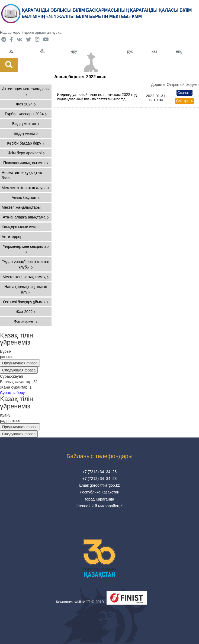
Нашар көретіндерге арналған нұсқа (31, 32)
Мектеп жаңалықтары (21, 207)
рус (130, 51)
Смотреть (184, 101)
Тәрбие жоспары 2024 (26, 114)
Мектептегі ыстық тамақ (26, 277)
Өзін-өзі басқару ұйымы (26, 302)
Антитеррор (12, 237)
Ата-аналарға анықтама (26, 217)
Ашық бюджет (26, 198)
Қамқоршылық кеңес (20, 227)
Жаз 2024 (26, 104)
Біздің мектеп (26, 124)
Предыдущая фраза (20, 363)
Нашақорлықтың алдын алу (26, 289)
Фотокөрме (26, 321)
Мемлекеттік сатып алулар (25, 188)
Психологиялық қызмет (26, 163)
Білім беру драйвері (26, 153)
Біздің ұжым (26, 133)
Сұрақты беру (12, 393)
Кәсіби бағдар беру (26, 143)
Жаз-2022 (26, 312)
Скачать (184, 93)
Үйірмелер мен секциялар (26, 249)
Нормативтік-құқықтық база (22, 175)
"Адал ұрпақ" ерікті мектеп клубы (26, 264)
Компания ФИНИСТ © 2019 (80, 602)
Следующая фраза (19, 370)
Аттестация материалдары (26, 91)
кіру (74, 51)
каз (154, 51)
